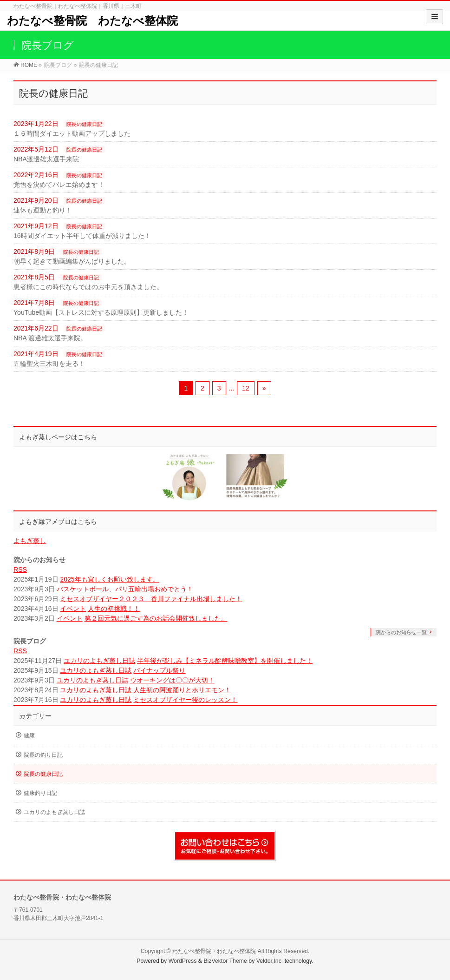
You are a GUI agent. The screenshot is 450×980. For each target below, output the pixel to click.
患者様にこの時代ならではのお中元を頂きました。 (88, 287)
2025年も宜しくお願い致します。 (109, 579)
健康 (29, 735)
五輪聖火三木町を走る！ (49, 364)
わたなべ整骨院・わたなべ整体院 (214, 951)
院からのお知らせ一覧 (401, 632)
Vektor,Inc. (270, 961)
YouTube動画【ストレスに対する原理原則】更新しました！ (101, 312)
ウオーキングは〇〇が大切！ (172, 680)
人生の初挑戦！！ (114, 609)
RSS (20, 569)
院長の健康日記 (84, 124)
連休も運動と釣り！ (43, 210)
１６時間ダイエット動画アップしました (72, 133)
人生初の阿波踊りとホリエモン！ (182, 690)
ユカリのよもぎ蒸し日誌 (99, 661)
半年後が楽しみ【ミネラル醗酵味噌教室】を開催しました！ (225, 661)
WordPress (183, 961)
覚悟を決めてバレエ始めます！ (59, 185)
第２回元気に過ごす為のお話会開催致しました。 (156, 618)
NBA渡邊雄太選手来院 (46, 159)
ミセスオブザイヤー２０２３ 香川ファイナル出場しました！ (151, 599)
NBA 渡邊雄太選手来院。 (50, 338)
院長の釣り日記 (43, 755)
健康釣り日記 (40, 793)
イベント (73, 609)
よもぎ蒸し (30, 541)
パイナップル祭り (159, 670)
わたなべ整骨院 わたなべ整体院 (92, 21)
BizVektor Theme (225, 961)
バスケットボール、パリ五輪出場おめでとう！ (125, 589)
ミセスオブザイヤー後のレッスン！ (185, 700)
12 (246, 388)
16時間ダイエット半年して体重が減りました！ (82, 236)
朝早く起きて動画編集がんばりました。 (72, 261)
